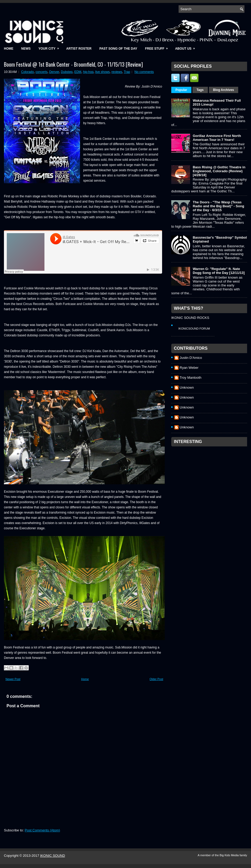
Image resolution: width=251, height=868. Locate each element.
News (26, 49)
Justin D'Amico (191, 358)
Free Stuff (158, 47)
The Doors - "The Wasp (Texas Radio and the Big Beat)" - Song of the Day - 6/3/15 (218, 206)
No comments (144, 72)
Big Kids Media (230, 855)
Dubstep (67, 72)
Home (9, 49)
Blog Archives (224, 90)
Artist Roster (79, 49)
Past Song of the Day (118, 49)
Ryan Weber (189, 368)
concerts (41, 72)
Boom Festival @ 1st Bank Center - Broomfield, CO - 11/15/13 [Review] (73, 64)
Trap (127, 72)
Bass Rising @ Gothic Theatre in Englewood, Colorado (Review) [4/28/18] (219, 171)
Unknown (187, 387)
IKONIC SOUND (52, 856)
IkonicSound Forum (194, 329)
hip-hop (88, 72)
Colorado (28, 72)
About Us (187, 47)
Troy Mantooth (190, 378)
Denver (54, 72)
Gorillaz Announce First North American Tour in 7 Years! (217, 138)
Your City (50, 47)
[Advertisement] (205, 482)
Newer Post (13, 679)
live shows (102, 72)
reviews (117, 72)
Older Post (156, 679)
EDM (78, 72)
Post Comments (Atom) (42, 830)
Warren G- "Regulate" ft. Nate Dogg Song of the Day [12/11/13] (219, 271)
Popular (181, 90)
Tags (200, 90)
